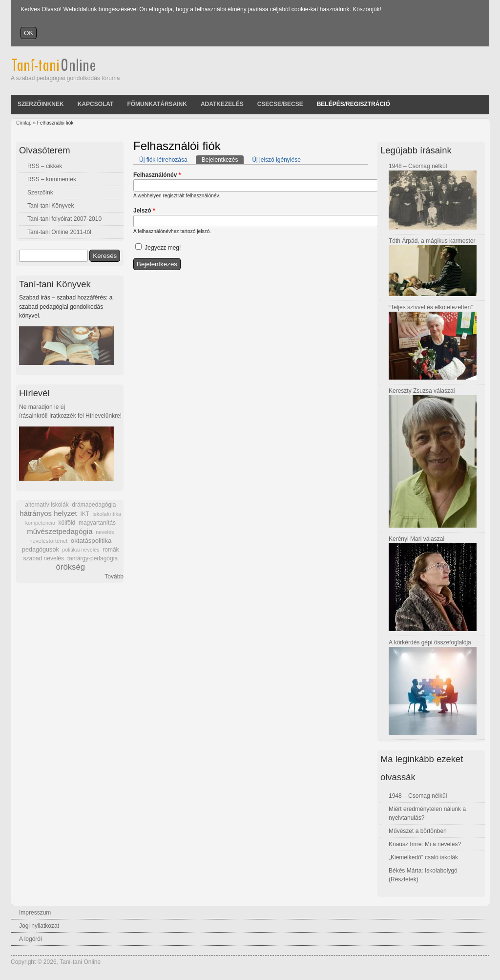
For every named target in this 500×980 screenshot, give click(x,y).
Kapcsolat (96, 104)
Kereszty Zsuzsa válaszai (422, 391)
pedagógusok (41, 550)
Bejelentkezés (223, 159)
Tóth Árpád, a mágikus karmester (432, 241)
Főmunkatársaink (157, 104)
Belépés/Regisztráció (354, 104)
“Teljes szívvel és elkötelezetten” (431, 307)
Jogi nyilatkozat (39, 926)
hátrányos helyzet (48, 513)
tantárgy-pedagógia (93, 558)
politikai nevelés (81, 550)
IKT (84, 514)
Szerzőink (40, 192)
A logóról (31, 939)
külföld (67, 523)
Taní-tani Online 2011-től (59, 232)
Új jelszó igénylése (276, 160)
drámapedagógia (94, 505)
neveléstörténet (48, 541)
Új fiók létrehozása (163, 160)
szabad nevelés (44, 558)
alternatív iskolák (47, 505)
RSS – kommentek (52, 179)
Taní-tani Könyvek (51, 206)
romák (111, 550)
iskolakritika (107, 514)
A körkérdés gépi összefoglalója (430, 642)
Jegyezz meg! (163, 248)
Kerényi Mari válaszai (417, 539)
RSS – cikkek (45, 166)
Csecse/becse (280, 104)
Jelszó (144, 211)
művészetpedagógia (60, 531)
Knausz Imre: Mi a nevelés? (425, 844)
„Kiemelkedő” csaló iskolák (423, 857)
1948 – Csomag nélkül (418, 166)
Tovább (114, 576)
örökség (70, 567)
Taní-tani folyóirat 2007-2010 (64, 219)
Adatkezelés (222, 104)
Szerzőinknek (41, 104)
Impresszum (35, 913)
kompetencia (40, 523)
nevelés (105, 532)
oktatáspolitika (91, 541)
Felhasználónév (157, 175)
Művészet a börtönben (418, 831)
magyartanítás (97, 523)
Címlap (24, 123)
